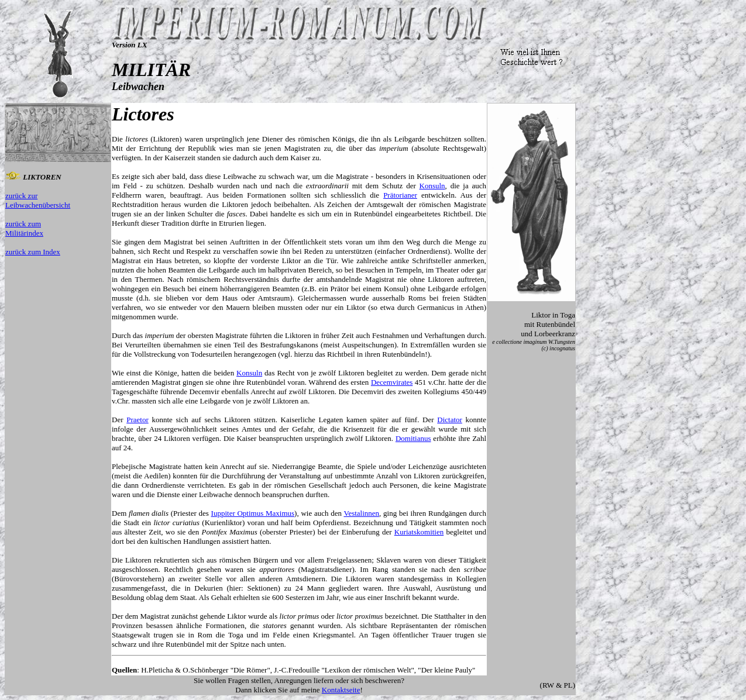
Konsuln (432, 186)
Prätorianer (400, 195)
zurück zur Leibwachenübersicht (38, 200)
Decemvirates (392, 382)
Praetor (137, 420)
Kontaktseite (341, 690)
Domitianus (413, 438)
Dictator (450, 420)
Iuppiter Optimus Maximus (253, 513)
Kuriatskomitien (419, 532)
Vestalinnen (361, 513)
